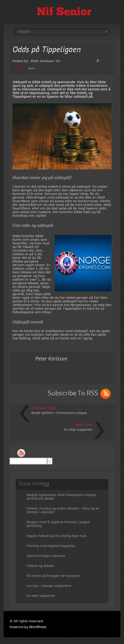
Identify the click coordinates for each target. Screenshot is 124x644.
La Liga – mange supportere (49, 586)
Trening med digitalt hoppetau (51, 546)
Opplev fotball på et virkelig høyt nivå (57, 536)
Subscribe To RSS (73, 394)
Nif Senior (64, 12)
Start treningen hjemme (46, 556)
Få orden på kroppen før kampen (53, 576)
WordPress (38, 627)
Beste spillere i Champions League (59, 413)
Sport (32, 68)
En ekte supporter (78, 430)
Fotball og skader (40, 566)
